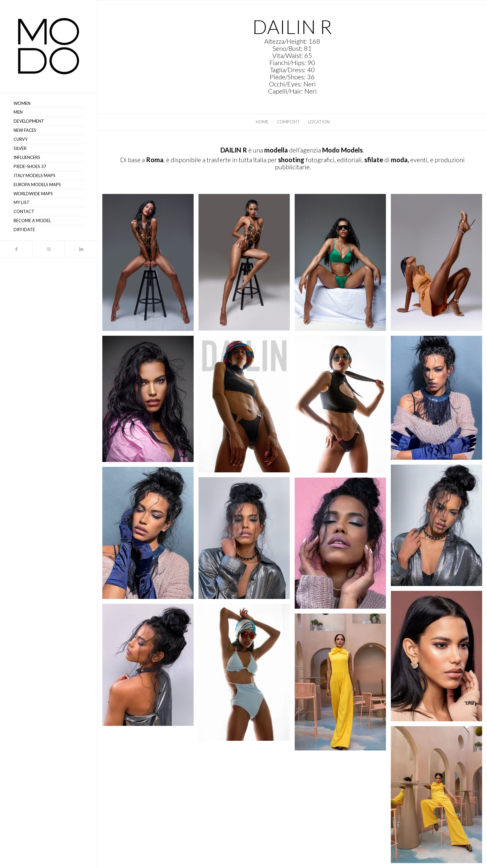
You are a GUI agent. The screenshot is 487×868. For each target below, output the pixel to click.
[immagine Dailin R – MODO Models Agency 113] (247, 675)
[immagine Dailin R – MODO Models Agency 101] (247, 265)
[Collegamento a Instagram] (49, 249)
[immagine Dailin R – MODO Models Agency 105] (343, 407)
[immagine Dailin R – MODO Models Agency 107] (343, 684)
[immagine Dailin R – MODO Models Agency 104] (150, 401)
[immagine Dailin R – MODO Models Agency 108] (439, 528)
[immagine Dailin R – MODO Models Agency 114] (150, 667)
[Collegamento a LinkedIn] (81, 249)
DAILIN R (234, 150)
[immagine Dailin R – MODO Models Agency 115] (439, 797)
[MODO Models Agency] (49, 46)
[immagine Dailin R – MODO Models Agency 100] (150, 265)
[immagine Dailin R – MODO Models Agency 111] (343, 546)
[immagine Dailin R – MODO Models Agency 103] (247, 406)
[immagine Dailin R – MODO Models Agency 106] (439, 400)
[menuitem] (49, 104)
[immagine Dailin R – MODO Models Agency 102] (343, 265)
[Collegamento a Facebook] (16, 249)
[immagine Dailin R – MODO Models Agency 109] (150, 535)
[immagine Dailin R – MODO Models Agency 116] (439, 265)
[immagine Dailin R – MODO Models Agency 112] (439, 658)
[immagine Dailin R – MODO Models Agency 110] (247, 541)
